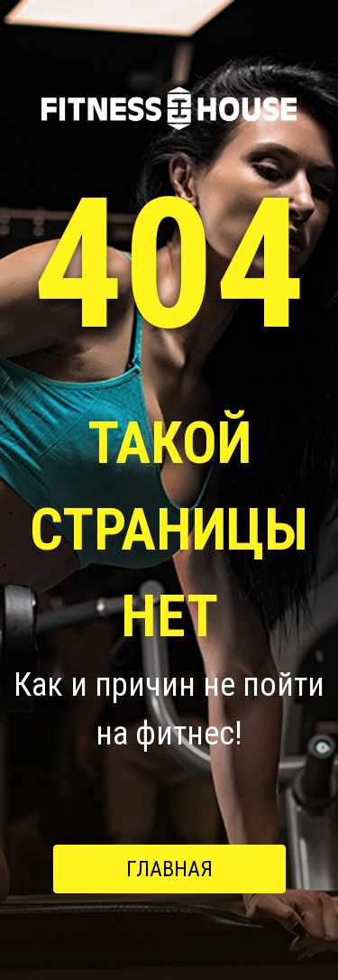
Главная (169, 869)
